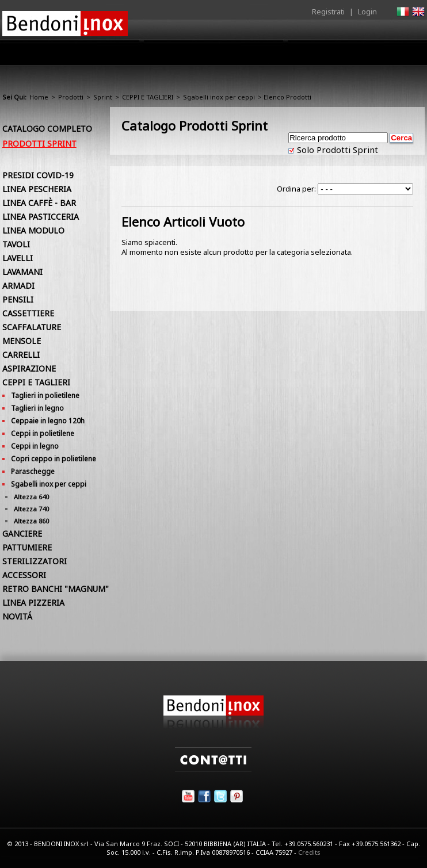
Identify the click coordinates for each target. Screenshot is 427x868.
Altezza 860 (31, 521)
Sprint (103, 97)
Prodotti (169, 56)
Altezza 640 (31, 497)
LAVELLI (18, 258)
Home (78, 53)
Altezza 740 (31, 509)
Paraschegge (33, 471)
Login (367, 12)
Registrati (328, 12)
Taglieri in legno (37, 408)
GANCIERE (22, 534)
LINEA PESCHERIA (37, 189)
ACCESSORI (24, 575)
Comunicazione (308, 56)
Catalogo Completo (47, 129)
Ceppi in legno (35, 446)
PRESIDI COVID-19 (38, 175)
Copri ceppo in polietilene (54, 459)
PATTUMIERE (27, 547)
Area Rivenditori (232, 56)
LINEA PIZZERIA (33, 603)
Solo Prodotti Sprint (336, 150)
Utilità (365, 56)
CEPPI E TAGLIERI (148, 97)
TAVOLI (16, 244)
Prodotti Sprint (39, 144)
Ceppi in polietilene (43, 433)
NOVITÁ (17, 616)
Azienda (122, 56)
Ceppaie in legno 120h (48, 421)
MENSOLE (22, 341)
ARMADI (18, 286)
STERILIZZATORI (35, 561)
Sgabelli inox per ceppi (219, 97)
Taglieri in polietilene (45, 395)
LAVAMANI (22, 272)
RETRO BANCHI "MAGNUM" (56, 589)
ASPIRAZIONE (29, 368)
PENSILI (18, 299)
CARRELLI (21, 355)
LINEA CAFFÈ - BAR (39, 203)
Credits (309, 852)
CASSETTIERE (28, 313)
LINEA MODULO (33, 230)
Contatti (409, 53)
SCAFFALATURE (32, 327)
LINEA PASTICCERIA (41, 217)
